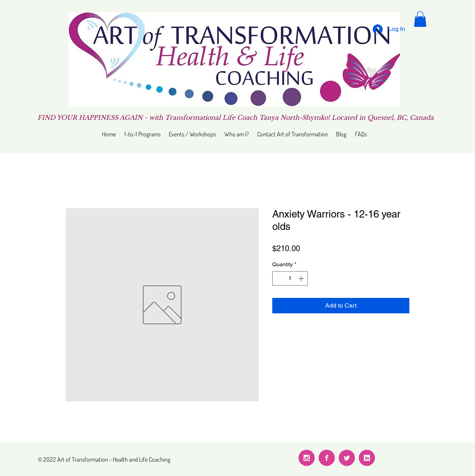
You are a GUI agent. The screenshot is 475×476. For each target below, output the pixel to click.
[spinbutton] (290, 278)
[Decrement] (278, 278)
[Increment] (302, 278)
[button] (420, 19)
